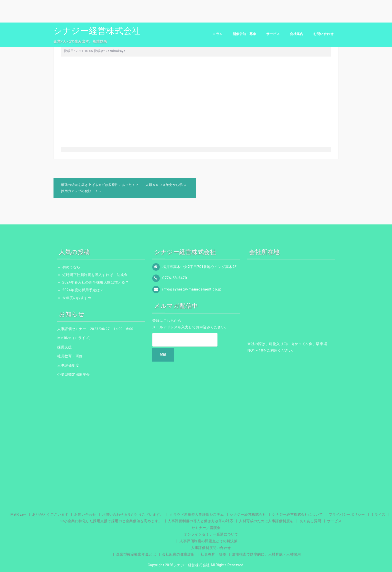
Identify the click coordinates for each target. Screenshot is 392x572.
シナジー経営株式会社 (97, 31)
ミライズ (378, 514)
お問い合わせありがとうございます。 (133, 514)
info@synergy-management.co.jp (192, 289)
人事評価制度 (68, 365)
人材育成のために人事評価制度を (266, 521)
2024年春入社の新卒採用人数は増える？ (95, 282)
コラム (218, 34)
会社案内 (296, 34)
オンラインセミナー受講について (211, 534)
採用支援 (64, 347)
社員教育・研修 (70, 356)
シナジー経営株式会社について (297, 514)
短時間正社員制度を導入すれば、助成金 (95, 275)
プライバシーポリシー (347, 514)
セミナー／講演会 (206, 528)
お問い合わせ (323, 34)
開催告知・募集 (245, 34)
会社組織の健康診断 (178, 554)
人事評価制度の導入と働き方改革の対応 (200, 521)
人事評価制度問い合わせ (211, 548)
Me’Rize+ (18, 514)
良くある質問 (310, 521)
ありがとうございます (50, 514)
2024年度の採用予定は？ (83, 290)
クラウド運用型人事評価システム (197, 514)
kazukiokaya (116, 51)
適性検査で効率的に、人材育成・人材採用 (266, 554)
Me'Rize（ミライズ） (75, 338)
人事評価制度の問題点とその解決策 (208, 541)
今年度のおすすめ (77, 298)
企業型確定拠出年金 (74, 374)
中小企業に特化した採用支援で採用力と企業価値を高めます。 (111, 521)
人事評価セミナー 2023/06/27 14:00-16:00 (95, 329)
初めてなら (71, 267)
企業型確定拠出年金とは (136, 554)
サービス (273, 34)
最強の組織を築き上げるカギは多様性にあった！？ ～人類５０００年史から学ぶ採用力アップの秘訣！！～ (123, 188)
